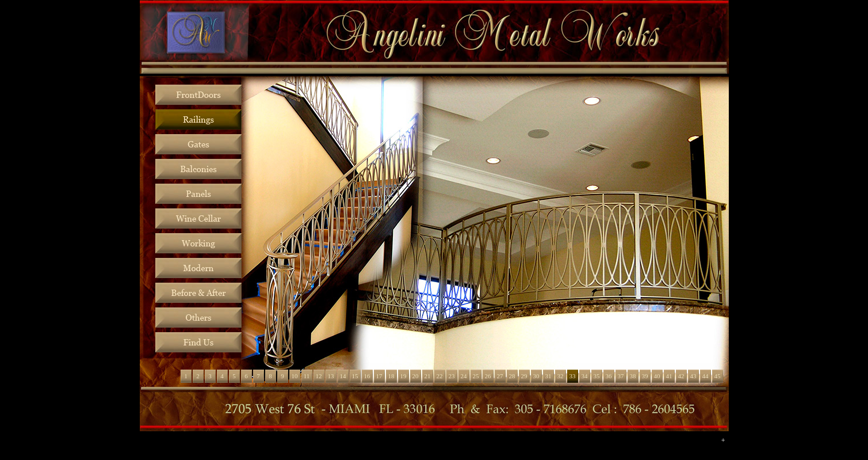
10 (295, 376)
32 (561, 376)
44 (706, 376)
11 (307, 376)
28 (512, 376)
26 (488, 376)
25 (476, 376)
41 (669, 376)
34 (585, 376)
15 (355, 376)
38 (633, 376)
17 (379, 376)
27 (500, 376)
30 (536, 376)
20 (416, 376)
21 (428, 376)
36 (609, 376)
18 (391, 376)
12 (319, 376)
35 (597, 376)
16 (367, 376)
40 (657, 376)
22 (440, 376)
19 (404, 376)
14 (343, 376)
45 (718, 376)
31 (548, 376)
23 (452, 376)
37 (621, 376)
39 (645, 376)
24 (464, 376)
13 (331, 376)
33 (573, 376)
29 (524, 376)
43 (693, 376)
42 (681, 376)
